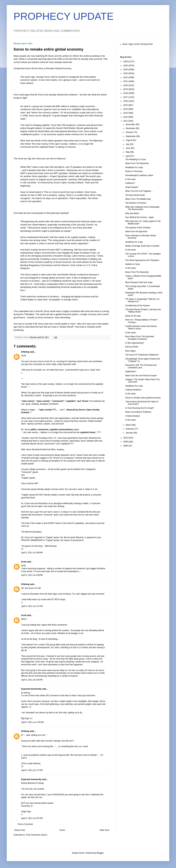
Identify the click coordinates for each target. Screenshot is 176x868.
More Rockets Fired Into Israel (139, 282)
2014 (126, 109)
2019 (126, 89)
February (130, 429)
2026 (126, 62)
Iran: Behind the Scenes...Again (140, 217)
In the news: (131, 179)
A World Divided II (133, 390)
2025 (126, 66)
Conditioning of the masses (137, 306)
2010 (126, 438)
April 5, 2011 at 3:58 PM (32, 553)
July (128, 144)
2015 (126, 105)
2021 (126, 81)
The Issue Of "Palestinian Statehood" (142, 355)
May (128, 152)
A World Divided (132, 416)
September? (131, 372)
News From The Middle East (138, 199)
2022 (126, 77)
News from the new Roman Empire (141, 376)
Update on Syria (133, 264)
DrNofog (25, 352)
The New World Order (135, 195)
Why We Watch (132, 213)
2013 (126, 113)
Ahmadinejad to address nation (139, 175)
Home (62, 830)
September (131, 136)
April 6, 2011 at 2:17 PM (32, 770)
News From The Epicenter (137, 163)
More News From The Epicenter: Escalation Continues (140, 338)
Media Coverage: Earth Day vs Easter (142, 246)
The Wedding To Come (136, 159)
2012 (126, 117)
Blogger (100, 853)
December (131, 124)
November (131, 128)
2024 (126, 70)
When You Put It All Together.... (139, 191)
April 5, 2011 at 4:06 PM (32, 575)
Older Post (104, 830)
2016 (126, 101)
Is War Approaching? (135, 343)
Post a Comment (25, 824)
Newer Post (20, 830)
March (129, 425)
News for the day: (133, 316)
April (128, 156)
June (128, 148)
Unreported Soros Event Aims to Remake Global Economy (42, 68)
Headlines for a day (134, 167)
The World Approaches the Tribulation (142, 260)
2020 (126, 85)
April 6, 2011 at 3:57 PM (32, 818)
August (129, 140)
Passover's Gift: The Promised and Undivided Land (141, 366)
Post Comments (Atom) (36, 835)
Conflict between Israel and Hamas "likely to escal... (141, 327)
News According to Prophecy (138, 412)
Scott (24, 562)
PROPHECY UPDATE (64, 16)
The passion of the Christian (138, 228)
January (130, 433)
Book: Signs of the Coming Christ (138, 44)
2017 (126, 97)
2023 (126, 73)
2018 (126, 93)
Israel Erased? (132, 187)
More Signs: (131, 351)
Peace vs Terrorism (134, 171)
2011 (126, 121)
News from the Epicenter (136, 232)
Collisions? (130, 183)
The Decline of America (136, 203)
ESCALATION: (132, 347)
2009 (126, 442)
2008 (126, 446)
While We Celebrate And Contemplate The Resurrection (142, 208)
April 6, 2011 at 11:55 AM (32, 722)
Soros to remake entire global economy (143, 398)
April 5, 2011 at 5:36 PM (32, 680)
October (130, 132)
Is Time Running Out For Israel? (140, 408)
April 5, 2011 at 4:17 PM (32, 606)
